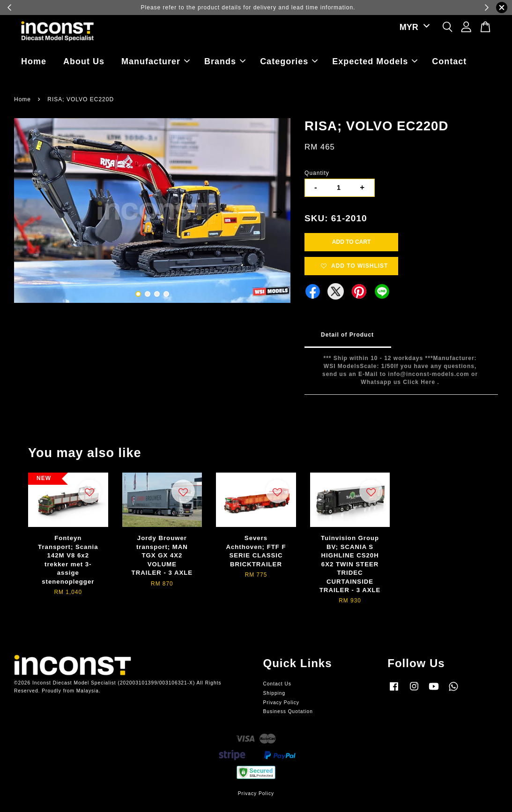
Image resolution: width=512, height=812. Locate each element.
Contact (449, 61)
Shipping (275, 693)
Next (278, 212)
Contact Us (277, 684)
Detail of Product (347, 335)
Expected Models (375, 61)
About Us (84, 61)
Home (34, 61)
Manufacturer (156, 61)
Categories (289, 61)
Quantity (317, 173)
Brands (225, 61)
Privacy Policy (281, 703)
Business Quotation (288, 711)
